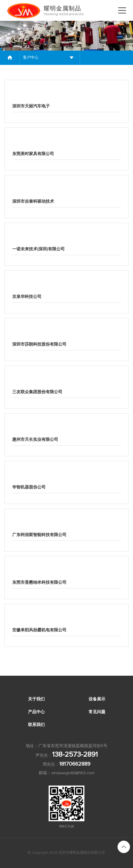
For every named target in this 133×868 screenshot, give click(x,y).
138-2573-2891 (75, 755)
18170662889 (75, 764)
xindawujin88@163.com (73, 773)
